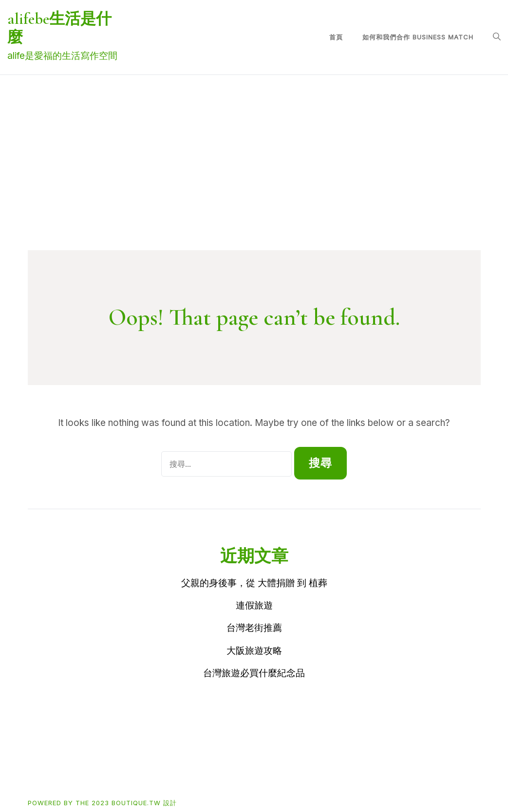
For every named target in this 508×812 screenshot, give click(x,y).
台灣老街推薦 (254, 628)
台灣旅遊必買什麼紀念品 (254, 673)
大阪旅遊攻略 (254, 651)
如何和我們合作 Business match (418, 37)
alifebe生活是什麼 (59, 28)
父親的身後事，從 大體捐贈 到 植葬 (254, 583)
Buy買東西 (85, 771)
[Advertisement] (254, 177)
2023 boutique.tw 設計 (134, 803)
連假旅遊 (254, 605)
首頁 (336, 37)
